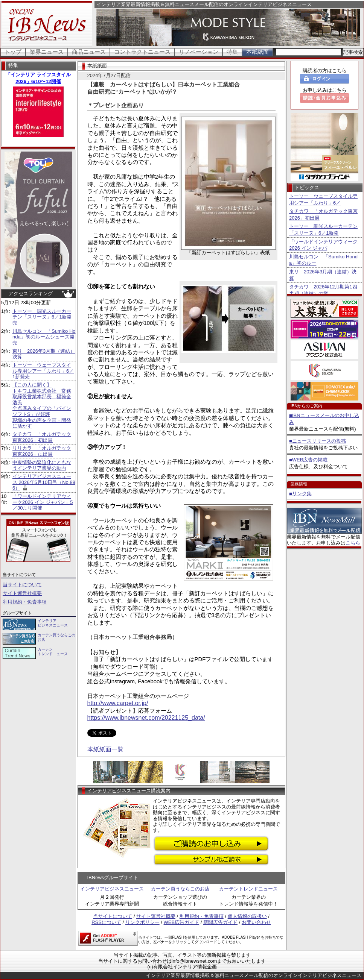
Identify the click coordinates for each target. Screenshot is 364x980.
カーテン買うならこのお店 (180, 889)
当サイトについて (22, 585)
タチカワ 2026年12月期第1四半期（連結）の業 (323, 290)
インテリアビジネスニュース (112, 889)
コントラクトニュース (142, 52)
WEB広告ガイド (182, 922)
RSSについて (106, 922)
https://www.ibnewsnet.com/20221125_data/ (146, 718)
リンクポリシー (142, 922)
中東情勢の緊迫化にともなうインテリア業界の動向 (42, 465)
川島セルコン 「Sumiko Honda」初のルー (323, 260)
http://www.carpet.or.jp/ (118, 703)
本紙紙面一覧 (105, 749)
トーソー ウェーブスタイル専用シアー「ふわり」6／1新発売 (43, 371)
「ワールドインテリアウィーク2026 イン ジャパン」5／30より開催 (43, 502)
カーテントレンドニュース (248, 889)
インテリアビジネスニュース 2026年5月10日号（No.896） (44, 482)
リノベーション (199, 52)
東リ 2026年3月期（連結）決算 (323, 275)
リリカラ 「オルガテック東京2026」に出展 (42, 451)
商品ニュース (89, 52)
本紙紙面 (257, 52)
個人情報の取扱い (247, 916)
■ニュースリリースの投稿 (318, 441)
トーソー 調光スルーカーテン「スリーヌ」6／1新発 (323, 230)
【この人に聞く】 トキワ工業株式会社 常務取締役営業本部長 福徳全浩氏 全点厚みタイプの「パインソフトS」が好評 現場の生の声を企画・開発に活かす (42, 405)
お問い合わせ (256, 922)
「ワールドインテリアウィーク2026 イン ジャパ (323, 245)
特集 (232, 52)
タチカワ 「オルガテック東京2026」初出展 (42, 437)
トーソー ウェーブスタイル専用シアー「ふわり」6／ (323, 199)
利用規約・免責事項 (25, 602)
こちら (353, 543)
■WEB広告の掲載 (308, 460)
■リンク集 (300, 494)
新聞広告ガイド (220, 922)
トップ (13, 52)
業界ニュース (47, 52)
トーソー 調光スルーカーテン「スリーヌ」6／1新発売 (42, 317)
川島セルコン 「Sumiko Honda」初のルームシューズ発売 (44, 337)
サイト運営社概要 (22, 593)
